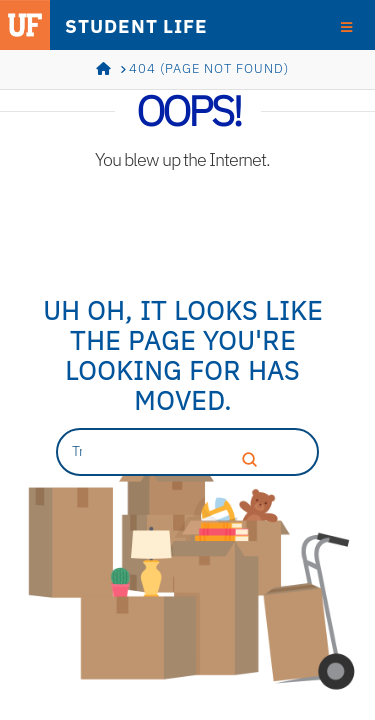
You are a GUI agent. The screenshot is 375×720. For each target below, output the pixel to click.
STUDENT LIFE (136, 25)
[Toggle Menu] (346, 26)
